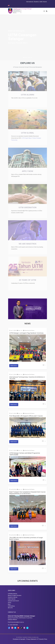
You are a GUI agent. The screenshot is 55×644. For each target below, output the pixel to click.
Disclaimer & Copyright (19, 639)
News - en (20, 330)
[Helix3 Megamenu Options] (44, 11)
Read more (14, 366)
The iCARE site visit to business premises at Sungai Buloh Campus (26, 538)
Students (36, 2)
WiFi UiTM (10, 608)
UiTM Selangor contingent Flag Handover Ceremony (26, 333)
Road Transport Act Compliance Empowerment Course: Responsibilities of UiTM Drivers (27, 493)
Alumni (45, 2)
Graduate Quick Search (13, 601)
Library (10, 603)
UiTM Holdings (11, 606)
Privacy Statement (31, 639)
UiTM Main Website (13, 594)
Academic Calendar (13, 597)
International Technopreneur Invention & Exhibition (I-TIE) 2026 (27, 378)
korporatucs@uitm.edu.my (17, 622)
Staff (41, 2)
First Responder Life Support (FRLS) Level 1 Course (26, 416)
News (9, 604)
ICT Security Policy (42, 639)
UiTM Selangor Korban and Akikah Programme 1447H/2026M (25, 454)
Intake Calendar (12, 599)
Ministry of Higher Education (15, 595)
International (30, 2)
